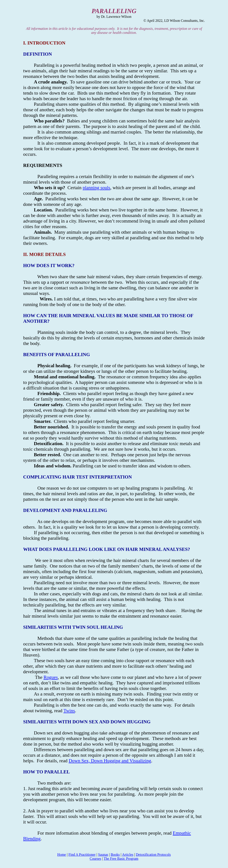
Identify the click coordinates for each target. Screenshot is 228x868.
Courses (96, 859)
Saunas (103, 855)
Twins (69, 711)
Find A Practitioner (82, 855)
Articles (128, 855)
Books (115, 855)
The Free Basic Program (121, 859)
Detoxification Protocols (153, 855)
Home (62, 855)
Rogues (51, 677)
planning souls (96, 188)
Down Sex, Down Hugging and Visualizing (110, 761)
